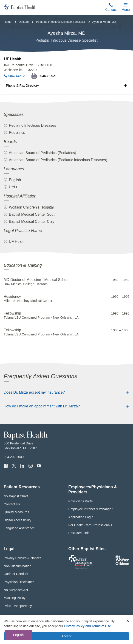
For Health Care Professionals (90, 525)
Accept (66, 636)
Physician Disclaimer (19, 582)
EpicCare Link (79, 533)
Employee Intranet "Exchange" (91, 509)
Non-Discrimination (17, 566)
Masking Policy (15, 598)
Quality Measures (16, 512)
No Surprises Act (16, 590)
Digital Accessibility (17, 520)
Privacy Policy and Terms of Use (88, 626)
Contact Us (12, 504)
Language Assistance (19, 528)
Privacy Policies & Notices (23, 558)
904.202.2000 (14, 457)
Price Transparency (18, 606)
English (18, 635)
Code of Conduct (16, 574)
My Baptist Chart (16, 496)
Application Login (81, 517)
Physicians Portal (81, 501)
